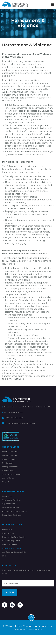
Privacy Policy (8, 470)
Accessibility (7, 529)
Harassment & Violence (12, 548)
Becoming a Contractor (12, 515)
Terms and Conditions (11, 474)
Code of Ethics (8, 478)
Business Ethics (9, 533)
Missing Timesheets (10, 467)
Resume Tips (8, 496)
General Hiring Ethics (11, 541)
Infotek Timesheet (10, 455)
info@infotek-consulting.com (23, 423)
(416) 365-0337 (17, 412)
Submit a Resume (10, 451)
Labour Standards (10, 544)
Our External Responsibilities (14, 552)
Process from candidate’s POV (15, 511)
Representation (9, 504)
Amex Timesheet (9, 459)
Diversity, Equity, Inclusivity (14, 537)
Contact (6, 482)
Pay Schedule (8, 463)
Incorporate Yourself (10, 507)
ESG (4, 556)
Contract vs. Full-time (11, 500)
